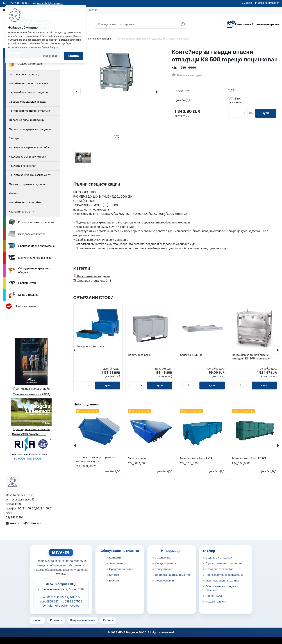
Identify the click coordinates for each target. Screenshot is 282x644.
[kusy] (238, 113)
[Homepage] (4, 10)
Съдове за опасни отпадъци (27, 120)
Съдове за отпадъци (26, 64)
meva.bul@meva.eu (50, 3)
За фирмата (163, 558)
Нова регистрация (269, 3)
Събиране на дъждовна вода (27, 102)
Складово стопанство (27, 234)
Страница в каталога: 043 (92, 281)
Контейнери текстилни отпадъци (29, 111)
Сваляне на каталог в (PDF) (32, 394)
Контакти (115, 558)
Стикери (14, 138)
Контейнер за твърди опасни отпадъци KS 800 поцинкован (251, 357)
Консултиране (164, 569)
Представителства (121, 569)
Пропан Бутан (22, 283)
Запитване (116, 563)
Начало (37, 620)
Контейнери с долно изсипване (28, 83)
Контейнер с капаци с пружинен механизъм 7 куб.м (96, 459)
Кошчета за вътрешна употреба (29, 147)
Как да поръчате (166, 563)
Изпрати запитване (83, 620)
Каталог (93, 10)
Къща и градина (23, 295)
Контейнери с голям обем (25, 202)
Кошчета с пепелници (22, 166)
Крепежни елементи (21, 212)
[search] (183, 26)
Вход (249, 3)
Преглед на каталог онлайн (31, 389)
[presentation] (77, 92)
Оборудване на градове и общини (29, 270)
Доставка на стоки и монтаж (173, 575)
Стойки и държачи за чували (27, 184)
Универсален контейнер (91, 346)
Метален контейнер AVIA (196, 458)
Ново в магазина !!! (22, 306)
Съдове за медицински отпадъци (30, 129)
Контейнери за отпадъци (24, 74)
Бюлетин (115, 580)
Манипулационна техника (30, 258)
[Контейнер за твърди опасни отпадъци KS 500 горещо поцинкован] (117, 71)
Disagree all (51, 56)
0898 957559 (73, 602)
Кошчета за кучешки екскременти (30, 175)
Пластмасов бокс (139, 355)
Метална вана (137, 458)
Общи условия (164, 580)
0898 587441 (55, 602)
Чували (13, 193)
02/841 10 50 (55, 597)
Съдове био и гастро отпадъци (28, 92)
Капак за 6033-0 (191, 355)
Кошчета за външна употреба (27, 157)
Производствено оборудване (32, 246)
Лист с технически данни (92, 276)
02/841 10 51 (73, 597)
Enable (74, 56)
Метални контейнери (100, 39)
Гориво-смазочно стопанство (32, 222)
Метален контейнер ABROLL (250, 458)
